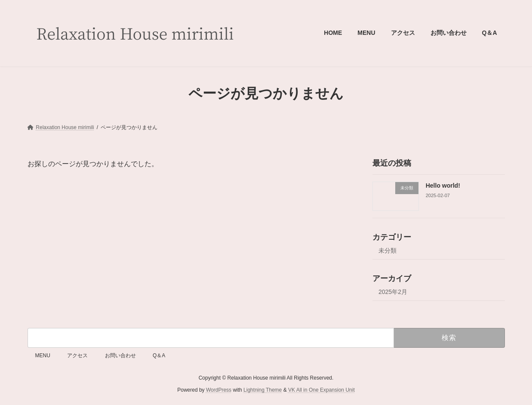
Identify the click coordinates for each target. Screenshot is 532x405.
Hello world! (443, 185)
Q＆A (159, 356)
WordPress (219, 390)
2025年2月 (393, 292)
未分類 (387, 250)
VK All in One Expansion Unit (321, 390)
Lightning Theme (263, 390)
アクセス (77, 356)
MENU (43, 356)
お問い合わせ (120, 356)
